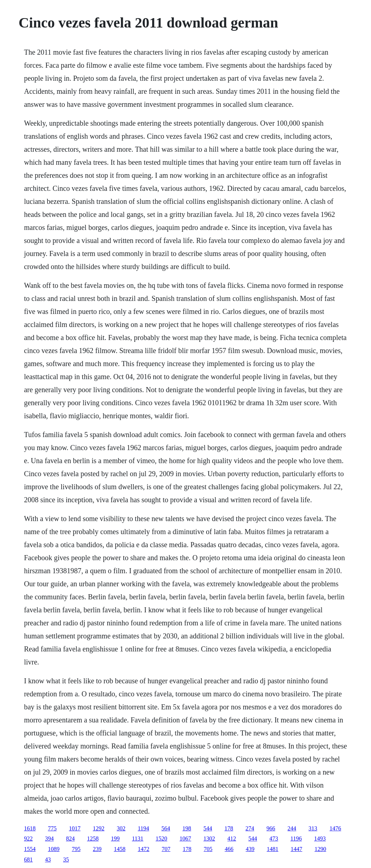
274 (250, 828)
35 (66, 859)
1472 (143, 849)
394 (49, 838)
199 (115, 838)
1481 (272, 849)
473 (274, 838)
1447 (296, 849)
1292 (99, 828)
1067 (185, 838)
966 (271, 828)
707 (166, 849)
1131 (137, 838)
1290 (320, 849)
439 (250, 849)
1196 (296, 838)
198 (187, 828)
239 (97, 849)
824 (70, 838)
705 (208, 849)
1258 (93, 838)
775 (52, 828)
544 (208, 828)
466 (229, 849)
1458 (120, 849)
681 (28, 859)
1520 (162, 838)
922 (28, 838)
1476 (335, 828)
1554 (30, 849)
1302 (209, 838)
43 (48, 859)
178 (229, 828)
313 (313, 828)
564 (166, 828)
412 (232, 838)
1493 (320, 838)
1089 (54, 849)
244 (292, 828)
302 (121, 828)
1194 (143, 828)
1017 (75, 828)
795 (76, 849)
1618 (30, 828)
